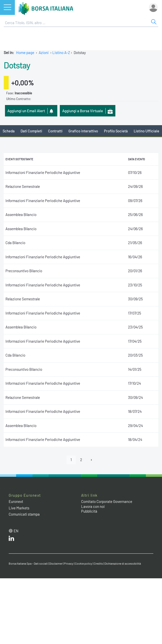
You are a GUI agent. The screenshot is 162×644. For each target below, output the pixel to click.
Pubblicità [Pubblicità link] (89, 511)
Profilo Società (116, 131)
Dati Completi (31, 131)
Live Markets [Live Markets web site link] (19, 508)
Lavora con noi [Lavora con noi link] (93, 506)
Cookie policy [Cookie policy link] (84, 563)
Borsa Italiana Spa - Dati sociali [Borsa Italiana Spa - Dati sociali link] (28, 563)
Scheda (9, 131)
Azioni (44, 53)
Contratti (55, 131)
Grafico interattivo (83, 131)
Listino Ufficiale (146, 131)
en (16, 531)
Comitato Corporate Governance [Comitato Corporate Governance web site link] (107, 501)
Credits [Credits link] (98, 563)
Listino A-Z (61, 53)
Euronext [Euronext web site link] (16, 501)
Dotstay (17, 65)
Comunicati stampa (24, 514)
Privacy (69, 563)
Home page (25, 53)
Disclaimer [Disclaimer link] (56, 563)
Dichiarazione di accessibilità (123, 563)
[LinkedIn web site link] (11, 539)
